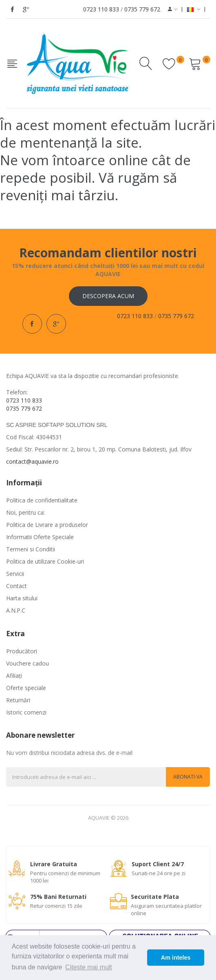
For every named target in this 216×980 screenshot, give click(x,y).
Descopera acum (108, 296)
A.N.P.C (16, 610)
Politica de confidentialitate (42, 500)
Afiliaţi (14, 676)
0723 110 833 (101, 9)
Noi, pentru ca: (25, 512)
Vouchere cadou (28, 663)
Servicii (15, 574)
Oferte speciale (26, 688)
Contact (17, 586)
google (26, 9)
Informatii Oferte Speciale (40, 537)
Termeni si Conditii (31, 549)
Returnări (18, 700)
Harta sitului (22, 598)
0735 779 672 (142, 9)
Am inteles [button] (176, 958)
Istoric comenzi (26, 712)
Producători (22, 651)
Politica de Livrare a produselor (47, 525)
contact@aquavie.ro (32, 461)
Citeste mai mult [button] (89, 967)
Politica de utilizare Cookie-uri (45, 561)
